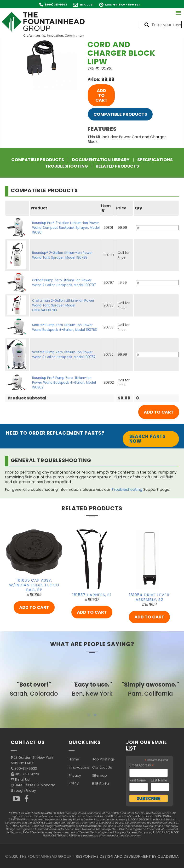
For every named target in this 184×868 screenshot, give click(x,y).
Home (74, 759)
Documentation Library (101, 160)
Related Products (117, 166)
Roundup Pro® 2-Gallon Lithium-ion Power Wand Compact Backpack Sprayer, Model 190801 (66, 228)
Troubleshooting (66, 166)
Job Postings (103, 759)
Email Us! (86, 5)
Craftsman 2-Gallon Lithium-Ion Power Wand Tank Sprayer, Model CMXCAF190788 (63, 305)
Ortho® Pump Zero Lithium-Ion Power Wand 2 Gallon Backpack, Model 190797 (64, 283)
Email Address (142, 765)
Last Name (159, 780)
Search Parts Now (147, 439)
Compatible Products (120, 114)
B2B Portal (101, 784)
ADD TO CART (101, 95)
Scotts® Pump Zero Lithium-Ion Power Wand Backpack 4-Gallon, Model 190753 (64, 327)
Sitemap (100, 775)
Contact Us (102, 767)
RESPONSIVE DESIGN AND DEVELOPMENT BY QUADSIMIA (127, 856)
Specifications (155, 160)
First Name (138, 780)
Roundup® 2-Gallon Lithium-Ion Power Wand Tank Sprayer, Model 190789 (62, 255)
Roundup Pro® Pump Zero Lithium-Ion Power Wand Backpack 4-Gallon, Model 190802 (64, 383)
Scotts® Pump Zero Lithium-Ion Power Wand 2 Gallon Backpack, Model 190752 (64, 355)
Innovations (79, 767)
